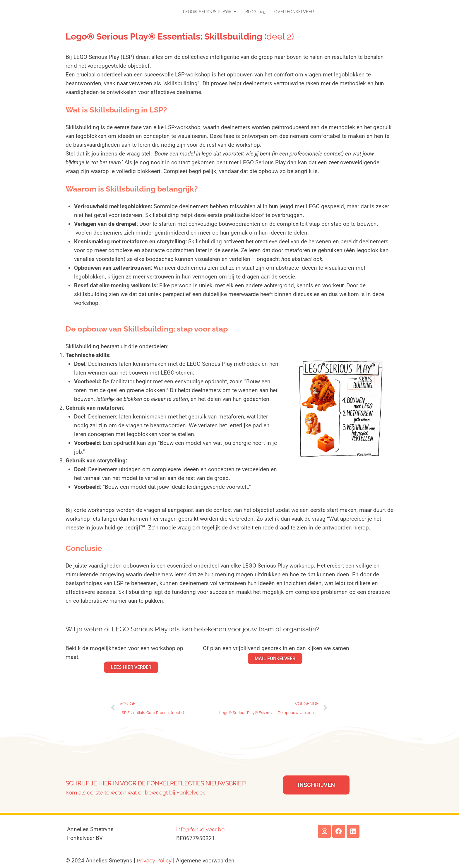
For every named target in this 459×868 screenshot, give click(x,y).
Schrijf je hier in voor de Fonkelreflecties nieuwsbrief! (156, 783)
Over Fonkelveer (294, 12)
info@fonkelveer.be (200, 829)
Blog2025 (255, 12)
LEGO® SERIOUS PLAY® (210, 12)
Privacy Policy (154, 860)
